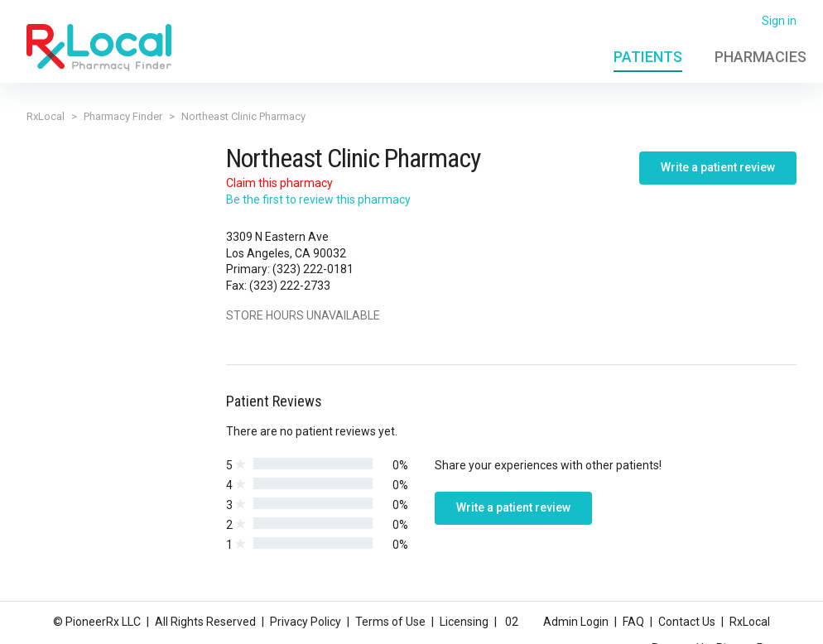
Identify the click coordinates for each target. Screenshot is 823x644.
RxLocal (46, 116)
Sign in (779, 21)
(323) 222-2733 (290, 286)
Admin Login (576, 622)
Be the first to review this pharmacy (318, 199)
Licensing (464, 622)
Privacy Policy (306, 622)
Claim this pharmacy (279, 183)
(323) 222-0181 (313, 269)
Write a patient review (718, 167)
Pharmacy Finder (123, 116)
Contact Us (687, 622)
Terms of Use (390, 622)
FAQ (633, 622)
